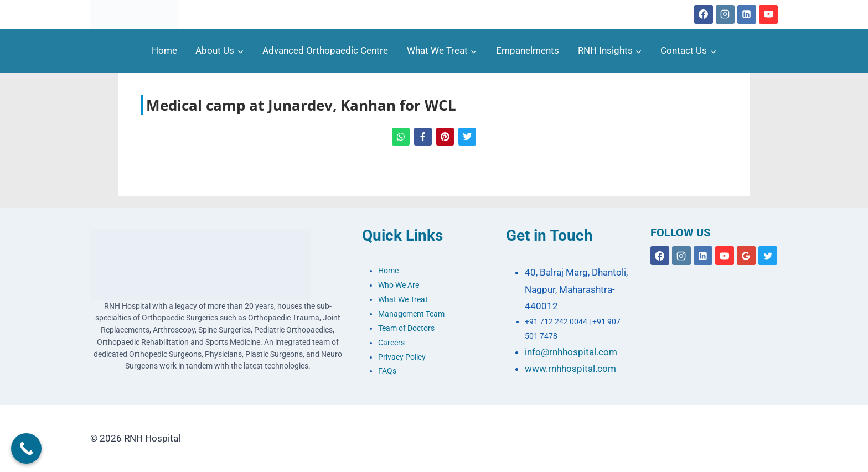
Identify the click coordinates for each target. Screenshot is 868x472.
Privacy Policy (402, 357)
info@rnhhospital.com (571, 352)
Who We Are (399, 285)
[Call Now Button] (26, 448)
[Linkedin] (747, 14)
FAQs (387, 371)
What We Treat (403, 300)
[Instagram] (725, 14)
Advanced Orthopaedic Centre (325, 50)
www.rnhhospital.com (570, 369)
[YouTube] (768, 14)
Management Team (411, 314)
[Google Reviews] (746, 256)
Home (164, 50)
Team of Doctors (406, 328)
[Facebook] (704, 14)
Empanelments (528, 50)
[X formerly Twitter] (768, 256)
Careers (391, 343)
